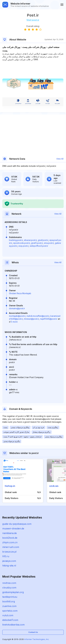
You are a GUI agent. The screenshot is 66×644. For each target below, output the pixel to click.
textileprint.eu (10, 597)
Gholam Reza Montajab (20, 293)
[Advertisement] (33, 70)
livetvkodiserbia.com (13, 625)
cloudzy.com (9, 588)
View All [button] (60, 159)
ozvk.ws (54, 486)
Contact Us (33, 632)
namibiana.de (10, 533)
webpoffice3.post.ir (39, 246)
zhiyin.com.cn (10, 542)
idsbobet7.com (10, 620)
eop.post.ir (23, 246)
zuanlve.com (9, 606)
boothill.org (9, 601)
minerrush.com (11, 547)
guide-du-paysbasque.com (17, 524)
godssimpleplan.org (13, 592)
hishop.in (10, 486)
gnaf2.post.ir (37, 243)
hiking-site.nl (9, 566)
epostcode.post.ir (22, 243)
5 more (14, 322)
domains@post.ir (17, 308)
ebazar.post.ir (30, 240)
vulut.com (8, 615)
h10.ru (6, 556)
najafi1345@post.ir (49, 319)
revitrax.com (9, 583)
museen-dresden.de (13, 528)
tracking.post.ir (16, 240)
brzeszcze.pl (9, 552)
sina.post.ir (49, 243)
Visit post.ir (33, 20)
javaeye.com (9, 561)
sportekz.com (10, 611)
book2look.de (10, 538)
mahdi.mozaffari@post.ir (38, 316)
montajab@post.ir (17, 316)
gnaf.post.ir (43, 240)
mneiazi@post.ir (31, 319)
